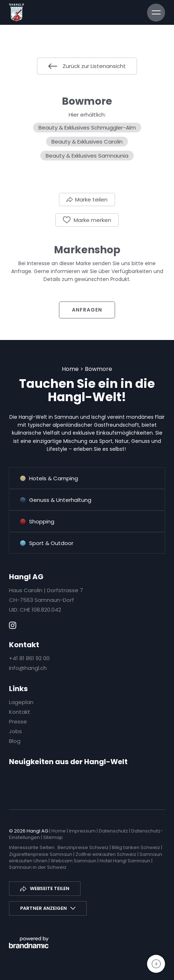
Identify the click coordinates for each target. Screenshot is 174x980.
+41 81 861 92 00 (29, 658)
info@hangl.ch (28, 668)
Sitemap (53, 837)
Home (71, 369)
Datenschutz (114, 831)
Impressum (83, 831)
